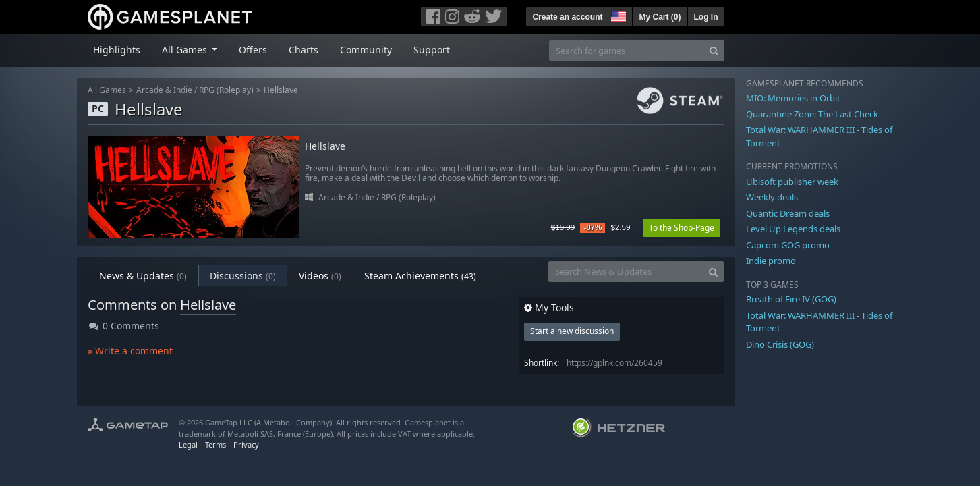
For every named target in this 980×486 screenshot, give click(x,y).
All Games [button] (186, 50)
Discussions (243, 276)
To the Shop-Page (682, 228)
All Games (107, 90)
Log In (706, 17)
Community (366, 50)
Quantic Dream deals (788, 213)
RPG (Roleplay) (226, 90)
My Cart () (660, 17)
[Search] (714, 50)
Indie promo (771, 261)
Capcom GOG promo (788, 245)
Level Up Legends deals (793, 229)
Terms (215, 444)
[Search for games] (627, 50)
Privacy (246, 444)
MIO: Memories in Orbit (793, 98)
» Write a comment (130, 351)
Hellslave (281, 90)
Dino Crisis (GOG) (780, 344)
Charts (304, 50)
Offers (253, 50)
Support (432, 50)
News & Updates (143, 276)
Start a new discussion (572, 331)
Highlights (117, 50)
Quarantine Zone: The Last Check (812, 114)
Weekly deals (772, 197)
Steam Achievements (420, 276)
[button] (617, 15)
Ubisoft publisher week (792, 182)
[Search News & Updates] (626, 272)
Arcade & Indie (164, 90)
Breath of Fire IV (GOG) (791, 299)
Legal (188, 444)
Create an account (567, 17)
